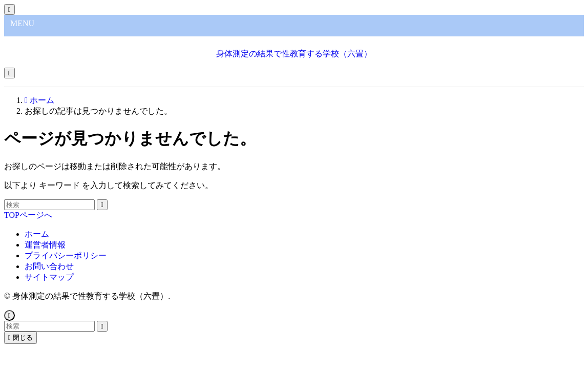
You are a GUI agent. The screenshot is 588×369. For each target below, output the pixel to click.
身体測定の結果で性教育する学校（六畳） (294, 54)
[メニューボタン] (9, 73)
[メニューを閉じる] (9, 9)
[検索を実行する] (102, 205)
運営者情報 (45, 245)
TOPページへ (28, 215)
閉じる (20, 337)
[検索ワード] (49, 205)
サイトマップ (49, 277)
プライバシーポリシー (66, 255)
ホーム (37, 234)
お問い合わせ (49, 266)
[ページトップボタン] (9, 315)
